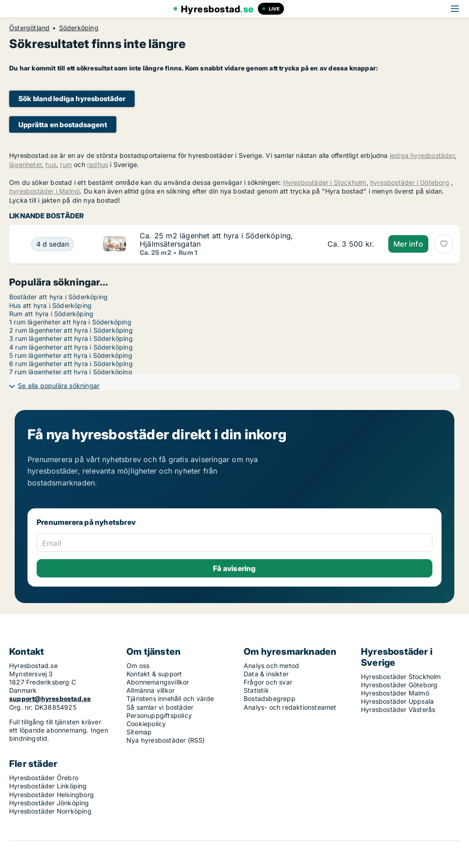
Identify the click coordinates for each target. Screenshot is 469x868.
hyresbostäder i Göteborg (410, 182)
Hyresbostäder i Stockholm (325, 182)
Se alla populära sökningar (59, 385)
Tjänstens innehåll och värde (170, 698)
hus (51, 164)
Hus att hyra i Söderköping (50, 305)
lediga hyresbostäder (422, 155)
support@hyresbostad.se (50, 698)
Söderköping (79, 28)
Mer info (408, 244)
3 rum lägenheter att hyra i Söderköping (71, 338)
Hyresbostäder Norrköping (50, 811)
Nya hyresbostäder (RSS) (166, 740)
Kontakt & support (154, 674)
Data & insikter (266, 674)
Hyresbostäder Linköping (48, 786)
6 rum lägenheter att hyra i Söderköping (71, 364)
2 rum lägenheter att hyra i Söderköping (71, 330)
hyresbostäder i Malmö (44, 191)
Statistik (256, 690)
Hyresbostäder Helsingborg (52, 795)
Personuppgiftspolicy (159, 715)
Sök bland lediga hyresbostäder (72, 99)
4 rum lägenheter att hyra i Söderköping (71, 347)
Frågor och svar (268, 682)
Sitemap (139, 732)
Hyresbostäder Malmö (395, 693)
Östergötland (29, 28)
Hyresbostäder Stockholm (401, 677)
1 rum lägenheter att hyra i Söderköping (70, 322)
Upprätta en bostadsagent (63, 125)
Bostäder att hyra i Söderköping (58, 297)
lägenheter (25, 164)
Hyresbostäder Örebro (44, 778)
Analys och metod (271, 666)
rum (66, 164)
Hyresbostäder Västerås (398, 709)
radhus (98, 164)
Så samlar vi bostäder (160, 707)
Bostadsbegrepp (270, 698)
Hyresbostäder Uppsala (397, 701)
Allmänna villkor (150, 690)
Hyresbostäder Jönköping (49, 803)
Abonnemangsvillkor (158, 682)
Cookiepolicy (146, 724)
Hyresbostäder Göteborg (399, 685)
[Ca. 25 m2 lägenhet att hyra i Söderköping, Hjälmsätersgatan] (53, 244)
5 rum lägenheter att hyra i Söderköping (71, 355)
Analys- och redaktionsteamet (290, 707)
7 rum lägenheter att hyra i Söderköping (71, 372)
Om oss (138, 666)
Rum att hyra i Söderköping (51, 314)
